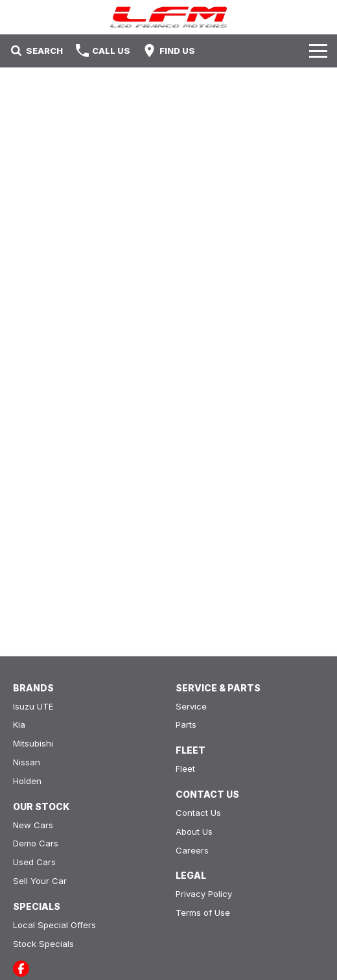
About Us (194, 831)
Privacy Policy (204, 894)
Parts (186, 724)
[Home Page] (168, 17)
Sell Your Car (40, 881)
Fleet (185, 769)
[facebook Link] (21, 969)
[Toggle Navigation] (318, 51)
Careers (192, 850)
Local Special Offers (54, 925)
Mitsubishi (33, 743)
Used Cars (34, 862)
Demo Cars (36, 843)
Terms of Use (203, 913)
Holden (27, 781)
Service (191, 706)
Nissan (27, 762)
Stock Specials (43, 944)
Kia (19, 724)
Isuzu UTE (33, 706)
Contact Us (198, 813)
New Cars (33, 825)
